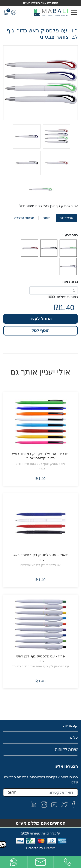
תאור (47, 218)
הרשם (12, 792)
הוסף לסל (41, 331)
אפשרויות (66, 218)
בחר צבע (71, 235)
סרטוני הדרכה (24, 218)
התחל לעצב (40, 319)
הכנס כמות (70, 282)
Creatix (49, 848)
